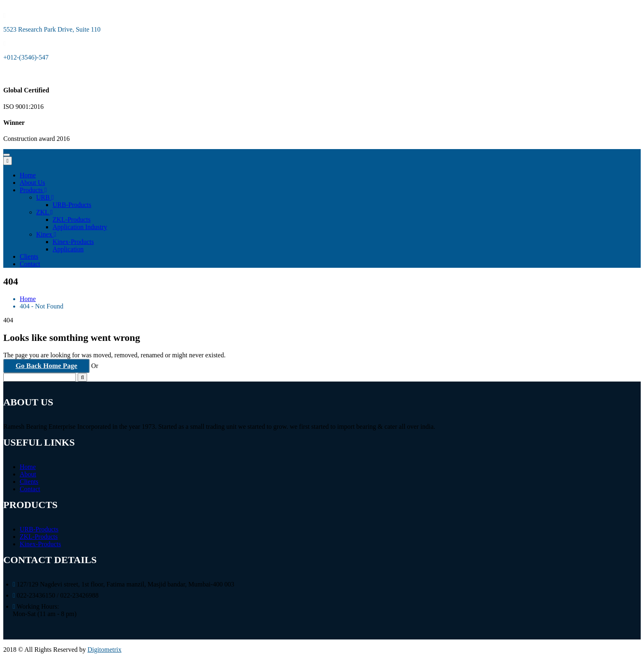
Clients (29, 256)
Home (28, 175)
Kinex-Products (73, 242)
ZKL (44, 212)
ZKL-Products (71, 220)
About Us (32, 183)
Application (68, 249)
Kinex (46, 234)
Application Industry (80, 227)
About (28, 474)
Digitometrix (105, 650)
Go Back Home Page (46, 366)
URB (45, 197)
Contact (30, 264)
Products (33, 190)
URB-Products (72, 205)
